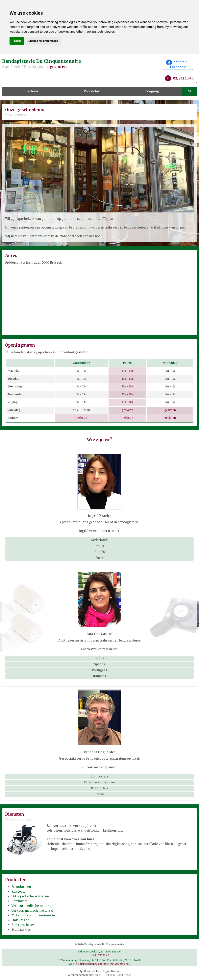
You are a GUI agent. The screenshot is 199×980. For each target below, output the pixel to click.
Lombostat (20, 901)
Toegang (152, 91)
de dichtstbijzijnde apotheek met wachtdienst (103, 964)
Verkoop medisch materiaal (32, 911)
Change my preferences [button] (43, 41)
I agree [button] (17, 41)
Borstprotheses (23, 925)
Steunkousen (21, 887)
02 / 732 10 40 (101, 955)
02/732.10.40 (179, 78)
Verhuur (32, 91)
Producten (92, 91)
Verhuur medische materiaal (33, 906)
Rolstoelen (19, 892)
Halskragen (20, 920)
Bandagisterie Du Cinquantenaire (66, 64)
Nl (189, 91)
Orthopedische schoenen (30, 896)
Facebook (178, 64)
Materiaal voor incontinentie (33, 915)
